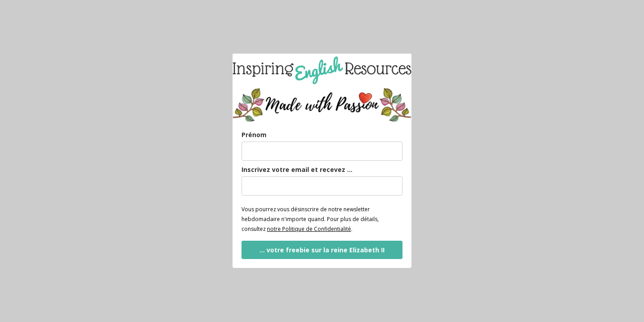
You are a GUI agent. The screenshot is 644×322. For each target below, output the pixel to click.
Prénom (254, 135)
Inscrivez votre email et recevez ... (297, 169)
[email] (322, 186)
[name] (322, 151)
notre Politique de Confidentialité (309, 229)
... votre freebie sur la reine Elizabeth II (322, 250)
